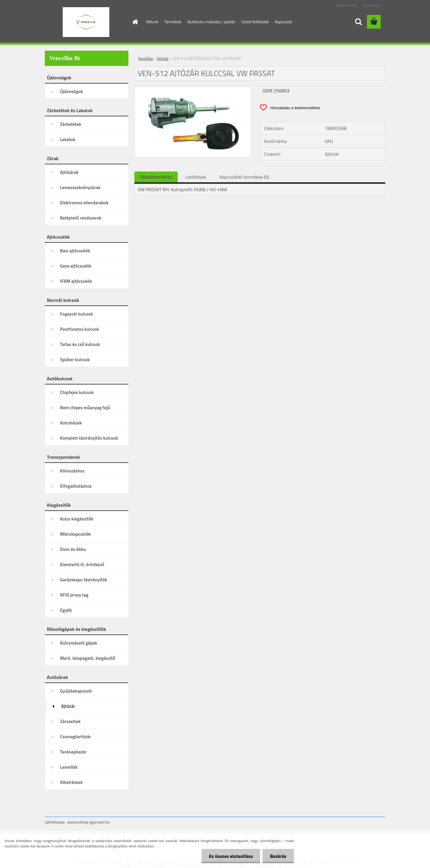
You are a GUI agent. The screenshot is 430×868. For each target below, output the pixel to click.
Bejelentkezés (346, 5)
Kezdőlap (146, 58)
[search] (358, 22)
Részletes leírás (156, 177)
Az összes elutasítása (231, 856)
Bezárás (278, 856)
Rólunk (152, 22)
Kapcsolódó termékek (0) (244, 177)
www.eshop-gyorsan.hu (88, 822)
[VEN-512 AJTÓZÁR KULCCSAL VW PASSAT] (193, 89)
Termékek (173, 22)
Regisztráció (371, 5)
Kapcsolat (284, 22)
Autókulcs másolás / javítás (211, 22)
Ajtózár (163, 58)
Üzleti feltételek (255, 22)
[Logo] (86, 22)
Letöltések (196, 177)
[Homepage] (135, 22)
